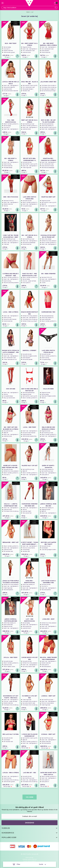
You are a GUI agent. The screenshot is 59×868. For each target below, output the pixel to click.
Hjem (28, 12)
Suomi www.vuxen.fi (29, 861)
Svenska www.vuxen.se (30, 859)
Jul (32, 12)
